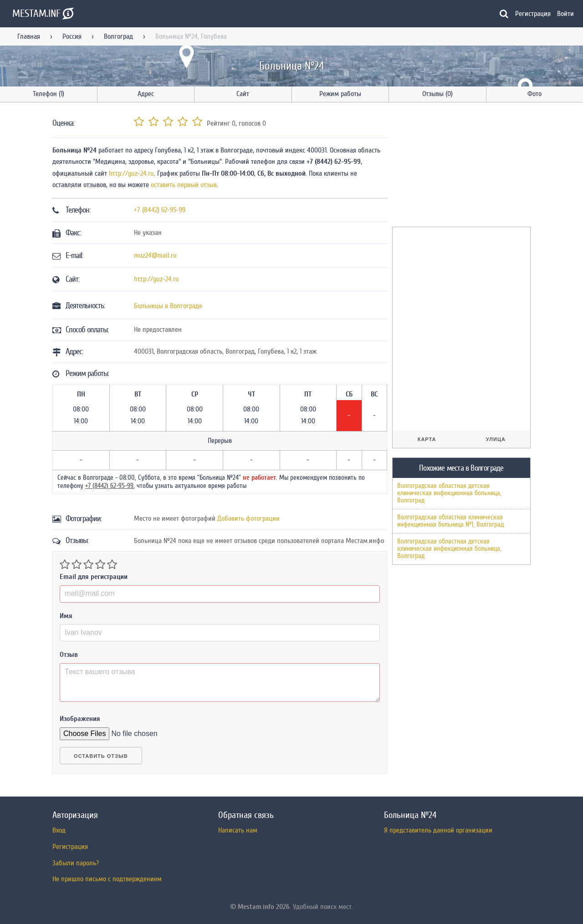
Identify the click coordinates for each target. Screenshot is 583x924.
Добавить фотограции (248, 518)
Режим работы (340, 94)
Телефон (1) (49, 94)
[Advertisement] (460, 166)
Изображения (80, 719)
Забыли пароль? (76, 863)
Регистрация (533, 14)
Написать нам (238, 830)
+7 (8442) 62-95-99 (160, 210)
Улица (496, 439)
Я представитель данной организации (438, 830)
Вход (59, 830)
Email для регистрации (94, 577)
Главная (29, 36)
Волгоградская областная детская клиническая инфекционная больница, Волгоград (449, 493)
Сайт (243, 94)
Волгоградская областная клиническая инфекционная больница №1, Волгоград (450, 521)
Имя (66, 616)
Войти (565, 14)
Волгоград (118, 36)
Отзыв (69, 655)
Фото (534, 94)
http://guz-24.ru (131, 173)
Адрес (146, 94)
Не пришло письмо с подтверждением (107, 879)
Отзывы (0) (437, 94)
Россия (72, 36)
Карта (427, 439)
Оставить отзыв (101, 756)
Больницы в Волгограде (168, 306)
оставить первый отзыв (184, 185)
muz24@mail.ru (155, 255)
